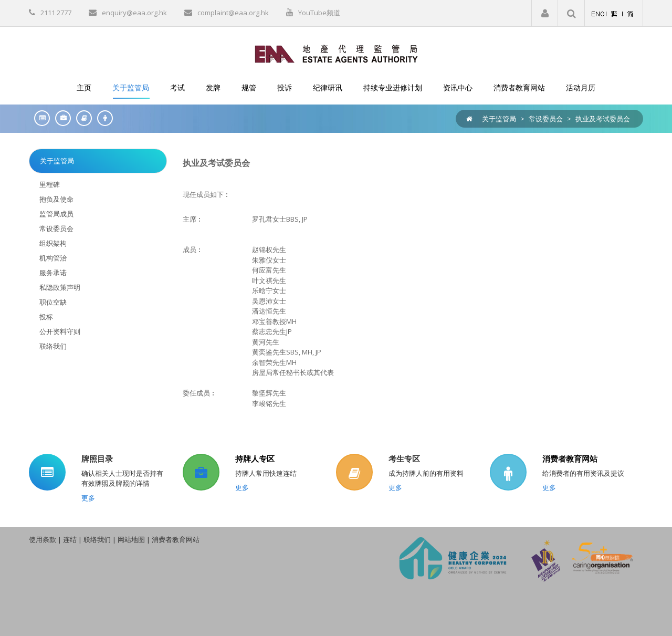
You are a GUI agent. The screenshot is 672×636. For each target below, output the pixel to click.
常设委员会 (546, 119)
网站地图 (131, 539)
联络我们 (97, 539)
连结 (70, 539)
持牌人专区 (255, 458)
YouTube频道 (319, 13)
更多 (88, 498)
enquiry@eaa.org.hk (134, 13)
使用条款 (43, 539)
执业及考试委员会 (603, 119)
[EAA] (336, 53)
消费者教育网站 (570, 458)
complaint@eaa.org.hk (233, 13)
